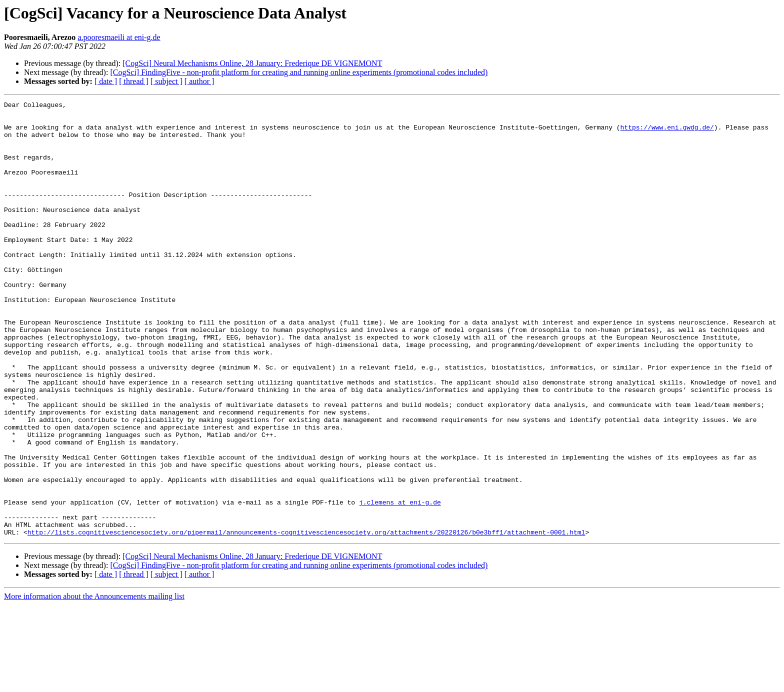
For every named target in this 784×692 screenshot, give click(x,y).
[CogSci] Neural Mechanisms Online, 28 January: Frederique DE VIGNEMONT (252, 63)
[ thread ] (134, 81)
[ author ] (199, 81)
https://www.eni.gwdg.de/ (667, 133)
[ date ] (106, 81)
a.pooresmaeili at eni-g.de (119, 37)
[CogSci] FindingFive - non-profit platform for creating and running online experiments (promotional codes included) (299, 72)
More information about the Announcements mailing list (94, 683)
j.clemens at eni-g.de (400, 583)
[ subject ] (166, 81)
